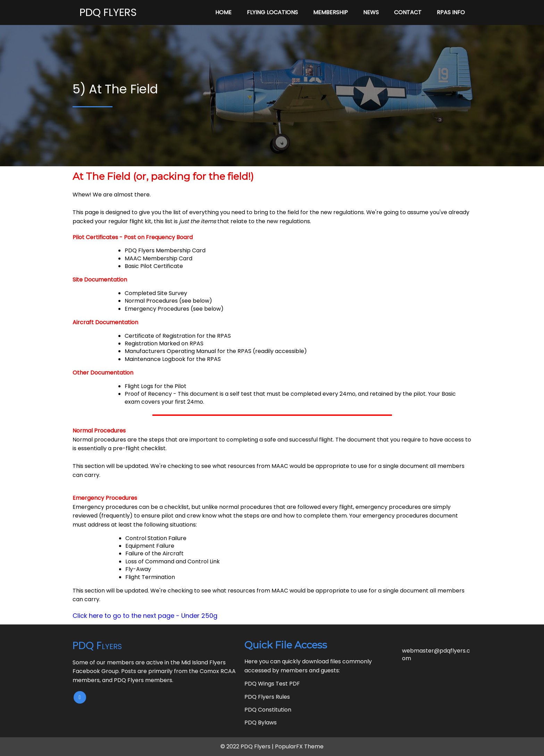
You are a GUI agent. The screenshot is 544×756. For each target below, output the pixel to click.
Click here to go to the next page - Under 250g (145, 616)
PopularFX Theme (299, 746)
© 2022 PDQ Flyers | (248, 746)
